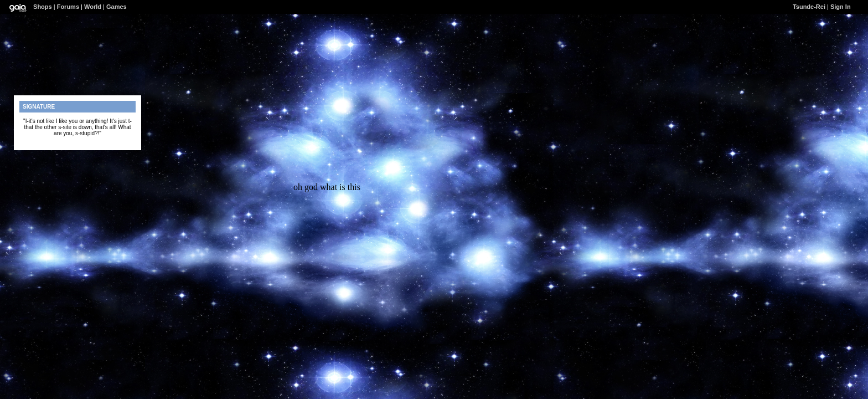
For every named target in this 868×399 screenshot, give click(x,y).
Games (117, 7)
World (93, 7)
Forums (68, 7)
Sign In (841, 7)
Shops (43, 7)
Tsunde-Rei (809, 7)
